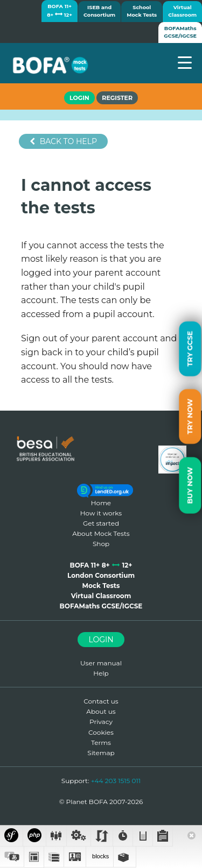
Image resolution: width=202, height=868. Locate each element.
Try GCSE (190, 348)
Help (101, 673)
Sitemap (101, 753)
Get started (101, 523)
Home (101, 503)
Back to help (63, 141)
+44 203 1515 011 (116, 781)
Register (117, 98)
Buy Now (190, 485)
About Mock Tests (101, 533)
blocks (100, 856)
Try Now (190, 417)
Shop (101, 544)
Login (101, 640)
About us (101, 711)
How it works (101, 513)
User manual (101, 663)
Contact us (101, 701)
